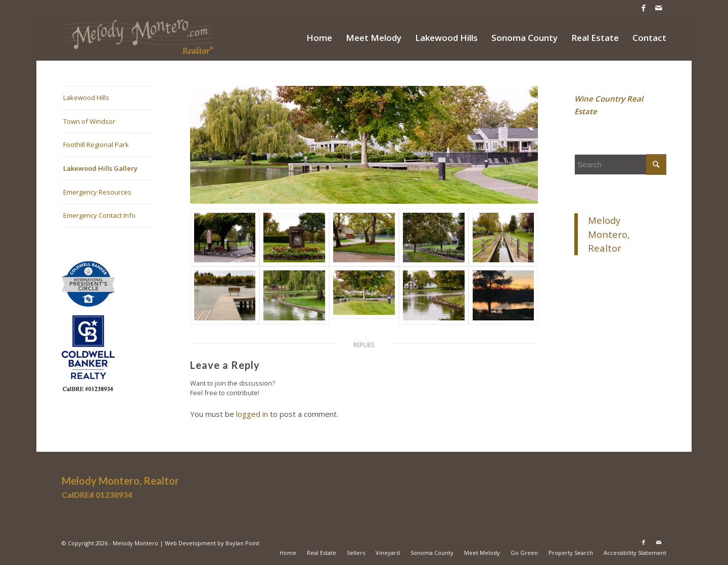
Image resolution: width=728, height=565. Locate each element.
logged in (252, 414)
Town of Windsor (89, 121)
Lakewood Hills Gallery (100, 168)
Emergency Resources (97, 192)
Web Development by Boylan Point (212, 543)
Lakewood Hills (86, 98)
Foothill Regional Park (96, 145)
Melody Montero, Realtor (609, 234)
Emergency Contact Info (99, 215)
